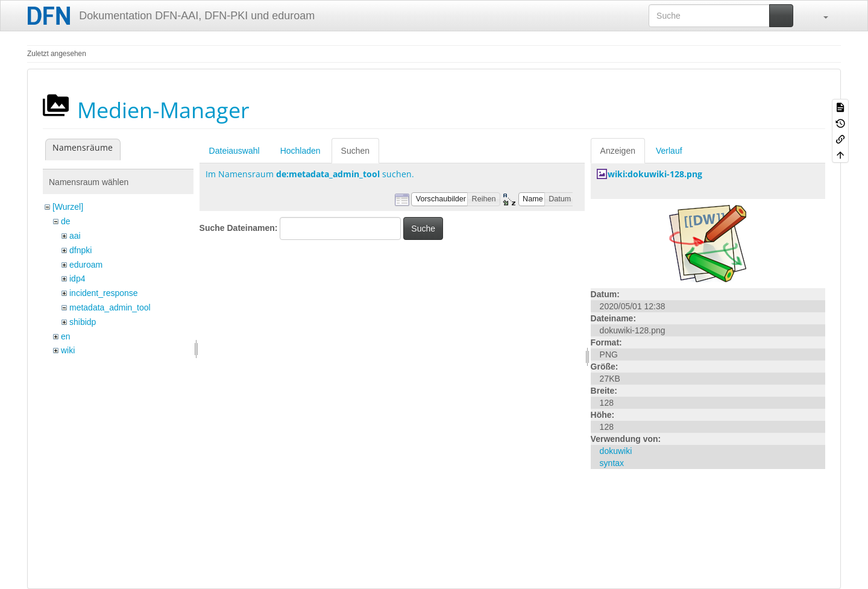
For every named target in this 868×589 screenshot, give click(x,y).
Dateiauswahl (234, 151)
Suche (423, 228)
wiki (68, 350)
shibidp (83, 322)
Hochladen (300, 151)
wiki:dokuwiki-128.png (655, 174)
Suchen (355, 151)
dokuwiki (616, 451)
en (66, 336)
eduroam (86, 265)
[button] (820, 16)
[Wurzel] (68, 207)
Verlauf (669, 151)
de (66, 221)
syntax (612, 463)
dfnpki (80, 250)
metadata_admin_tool (110, 307)
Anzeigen (618, 151)
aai (75, 236)
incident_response (104, 293)
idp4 (77, 279)
